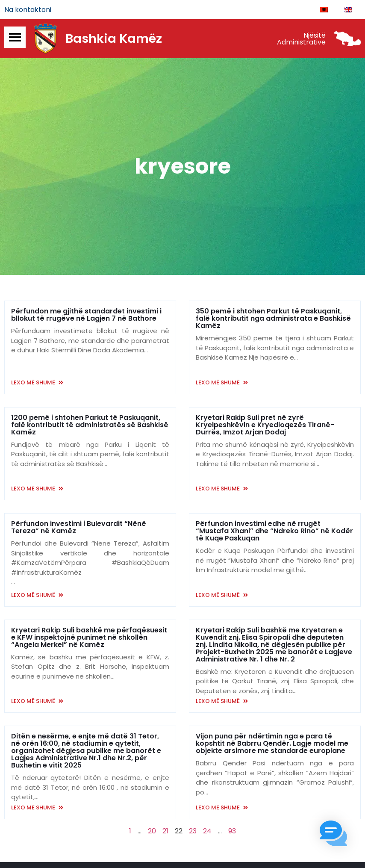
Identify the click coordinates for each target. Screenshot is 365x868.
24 (207, 832)
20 (152, 832)
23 (193, 832)
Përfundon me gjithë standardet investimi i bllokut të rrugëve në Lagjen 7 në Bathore (86, 316)
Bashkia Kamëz (114, 40)
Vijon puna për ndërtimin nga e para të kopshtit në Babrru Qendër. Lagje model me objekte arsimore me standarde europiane (272, 745)
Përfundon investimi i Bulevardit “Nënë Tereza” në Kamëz (79, 528)
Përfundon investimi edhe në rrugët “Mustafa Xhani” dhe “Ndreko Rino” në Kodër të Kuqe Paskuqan (274, 532)
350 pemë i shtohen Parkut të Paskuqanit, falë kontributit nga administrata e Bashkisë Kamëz (273, 320)
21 (165, 832)
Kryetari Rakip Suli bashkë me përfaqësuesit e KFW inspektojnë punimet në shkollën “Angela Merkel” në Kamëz (89, 638)
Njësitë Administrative (301, 40)
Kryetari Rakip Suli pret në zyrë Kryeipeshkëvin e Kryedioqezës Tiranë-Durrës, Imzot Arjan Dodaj (265, 426)
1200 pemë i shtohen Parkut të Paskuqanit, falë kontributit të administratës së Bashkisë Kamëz (90, 426)
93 (232, 832)
